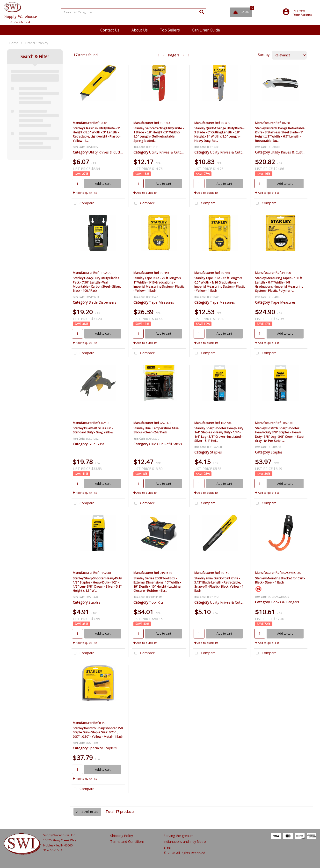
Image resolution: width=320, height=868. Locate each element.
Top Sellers (170, 30)
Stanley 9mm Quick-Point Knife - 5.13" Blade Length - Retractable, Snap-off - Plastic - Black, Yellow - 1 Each (219, 584)
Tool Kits (156, 602)
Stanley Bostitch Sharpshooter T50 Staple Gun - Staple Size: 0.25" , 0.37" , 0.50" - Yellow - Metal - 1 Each (98, 732)
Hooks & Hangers (285, 602)
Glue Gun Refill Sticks (166, 444)
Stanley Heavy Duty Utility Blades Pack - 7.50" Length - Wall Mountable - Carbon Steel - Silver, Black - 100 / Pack (97, 284)
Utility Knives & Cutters (107, 152)
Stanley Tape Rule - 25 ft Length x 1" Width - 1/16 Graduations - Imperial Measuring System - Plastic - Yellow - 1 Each (159, 284)
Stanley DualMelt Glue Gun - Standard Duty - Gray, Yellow (93, 430)
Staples (216, 452)
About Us (140, 30)
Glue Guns (96, 444)
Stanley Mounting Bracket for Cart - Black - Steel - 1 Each (280, 580)
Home (14, 43)
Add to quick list (85, 193)
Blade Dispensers (102, 302)
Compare (83, 204)
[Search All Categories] (133, 12)
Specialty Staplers (103, 748)
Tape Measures (162, 302)
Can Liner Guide (206, 30)
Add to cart (103, 184)
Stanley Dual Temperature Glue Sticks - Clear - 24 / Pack (156, 430)
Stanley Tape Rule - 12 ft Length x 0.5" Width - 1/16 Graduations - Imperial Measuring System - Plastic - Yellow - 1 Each (220, 284)
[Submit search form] (202, 12)
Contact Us (110, 30)
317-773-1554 (53, 850)
